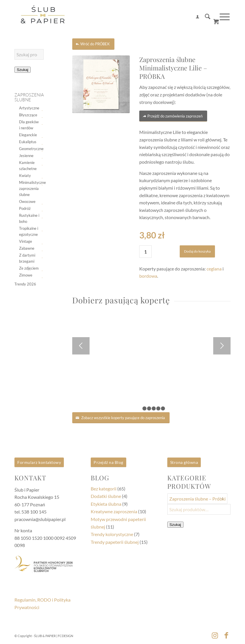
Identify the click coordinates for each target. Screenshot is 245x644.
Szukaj (23, 70)
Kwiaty (25, 176)
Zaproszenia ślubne (29, 97)
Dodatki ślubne (106, 496)
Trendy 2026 (25, 284)
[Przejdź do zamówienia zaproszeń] (173, 116)
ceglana (214, 269)
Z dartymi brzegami (27, 258)
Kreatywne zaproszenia (114, 511)
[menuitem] (195, 17)
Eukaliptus (28, 142)
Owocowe (27, 201)
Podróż (25, 208)
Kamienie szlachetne (28, 166)
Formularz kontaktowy (39, 462)
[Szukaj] (205, 17)
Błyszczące (28, 115)
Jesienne (26, 156)
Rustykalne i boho (29, 218)
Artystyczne (29, 108)
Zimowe (26, 275)
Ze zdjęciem (29, 268)
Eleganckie (28, 135)
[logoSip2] (43, 17)
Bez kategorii (104, 489)
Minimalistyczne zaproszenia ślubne (29, 188)
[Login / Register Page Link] (195, 17)
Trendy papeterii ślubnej (115, 542)
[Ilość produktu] (145, 252)
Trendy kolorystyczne (112, 534)
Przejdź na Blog (108, 462)
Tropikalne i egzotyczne (29, 231)
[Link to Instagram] (215, 635)
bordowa (148, 276)
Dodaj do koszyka (197, 251)
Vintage (26, 241)
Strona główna (184, 462)
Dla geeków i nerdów (29, 125)
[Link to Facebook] (226, 635)
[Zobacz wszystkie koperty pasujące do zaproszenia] (121, 418)
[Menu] (222, 17)
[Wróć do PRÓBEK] (93, 44)
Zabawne (27, 248)
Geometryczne (29, 149)
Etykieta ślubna (106, 504)
